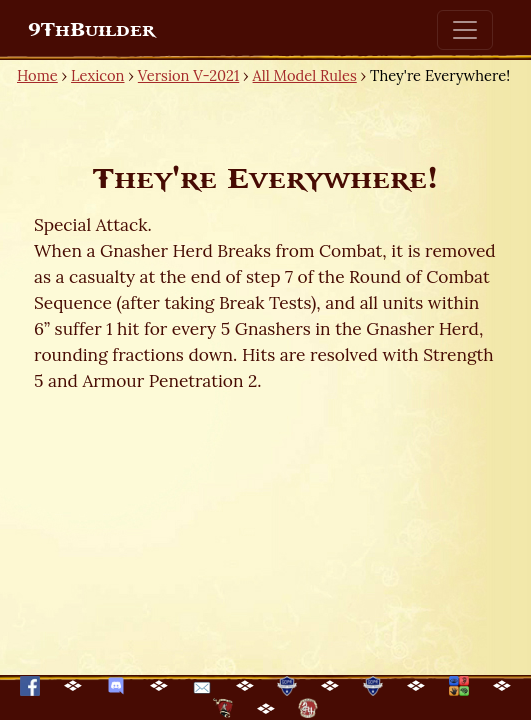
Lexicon (97, 75)
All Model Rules (305, 75)
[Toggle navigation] (465, 30)
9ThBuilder (91, 30)
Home (37, 75)
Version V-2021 (188, 75)
